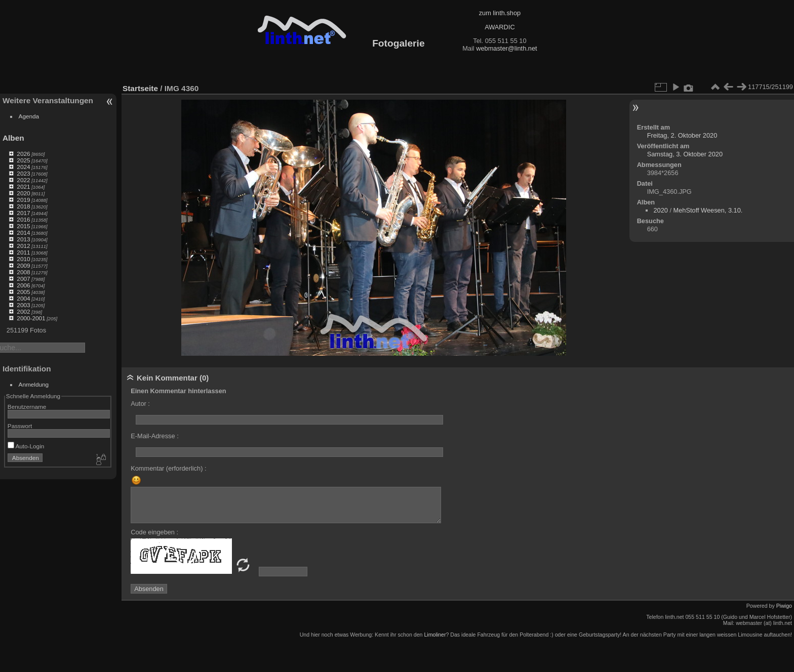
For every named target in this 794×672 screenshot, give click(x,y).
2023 (23, 173)
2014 (23, 233)
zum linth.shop (500, 13)
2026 (23, 154)
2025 (23, 160)
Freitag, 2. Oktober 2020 (682, 135)
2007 (23, 279)
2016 (23, 219)
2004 (23, 298)
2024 (23, 167)
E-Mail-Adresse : (155, 436)
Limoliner (435, 635)
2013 (23, 239)
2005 (23, 292)
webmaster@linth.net (506, 48)
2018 (23, 206)
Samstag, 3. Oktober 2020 (685, 154)
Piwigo (784, 606)
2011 (23, 252)
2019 (23, 200)
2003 (23, 305)
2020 (23, 193)
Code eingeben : (154, 532)
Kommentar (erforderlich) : (168, 468)
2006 (23, 285)
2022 (23, 180)
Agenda (29, 116)
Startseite (140, 88)
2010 (23, 259)
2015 (23, 226)
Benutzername (27, 407)
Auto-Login (26, 446)
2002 (23, 311)
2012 (23, 246)
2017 (23, 213)
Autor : (140, 404)
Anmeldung (34, 384)
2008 (23, 272)
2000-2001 (31, 318)
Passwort (20, 426)
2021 (23, 186)
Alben (13, 138)
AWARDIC (500, 27)
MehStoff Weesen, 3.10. (708, 210)
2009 (23, 265)
